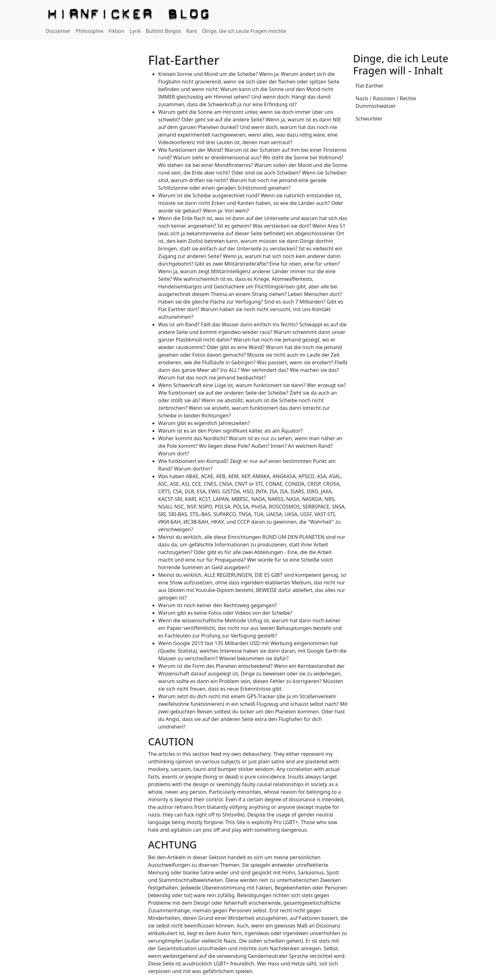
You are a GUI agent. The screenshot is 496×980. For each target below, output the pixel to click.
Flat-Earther (369, 86)
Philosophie (90, 31)
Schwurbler (369, 119)
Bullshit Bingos (164, 31)
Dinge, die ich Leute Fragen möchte (244, 31)
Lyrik (135, 31)
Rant (192, 31)
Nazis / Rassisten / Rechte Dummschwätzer (386, 102)
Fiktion (116, 31)
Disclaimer (58, 31)
